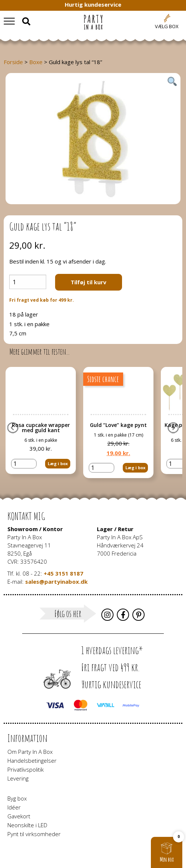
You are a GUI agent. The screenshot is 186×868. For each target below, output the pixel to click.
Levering (18, 778)
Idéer (14, 807)
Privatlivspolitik (26, 769)
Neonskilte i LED (27, 825)
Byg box (17, 798)
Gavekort (19, 816)
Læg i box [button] (58, 463)
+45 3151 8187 (63, 573)
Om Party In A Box (30, 752)
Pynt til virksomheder (34, 834)
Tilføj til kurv (89, 282)
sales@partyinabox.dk (56, 582)
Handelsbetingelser (32, 761)
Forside (13, 62)
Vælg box (167, 26)
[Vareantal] (28, 282)
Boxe (36, 62)
